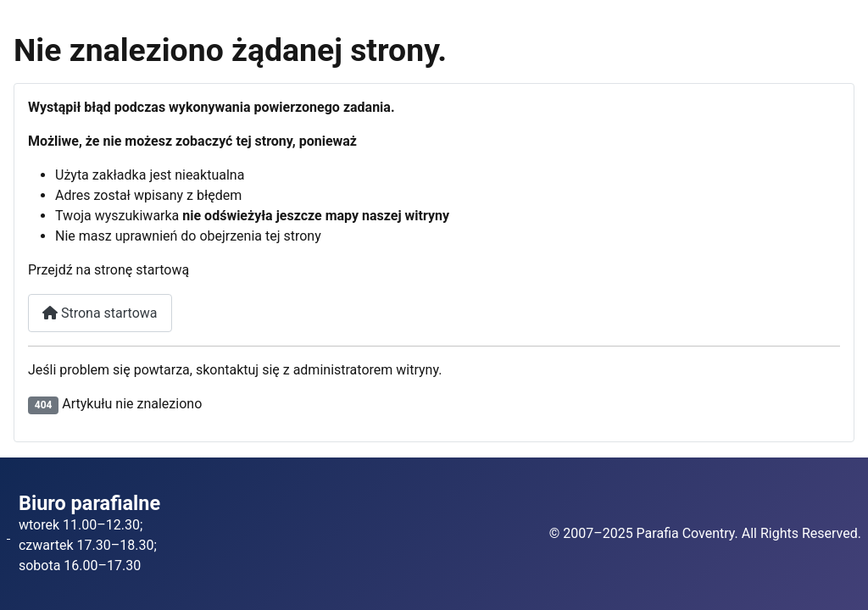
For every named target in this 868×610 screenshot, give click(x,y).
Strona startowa (100, 313)
